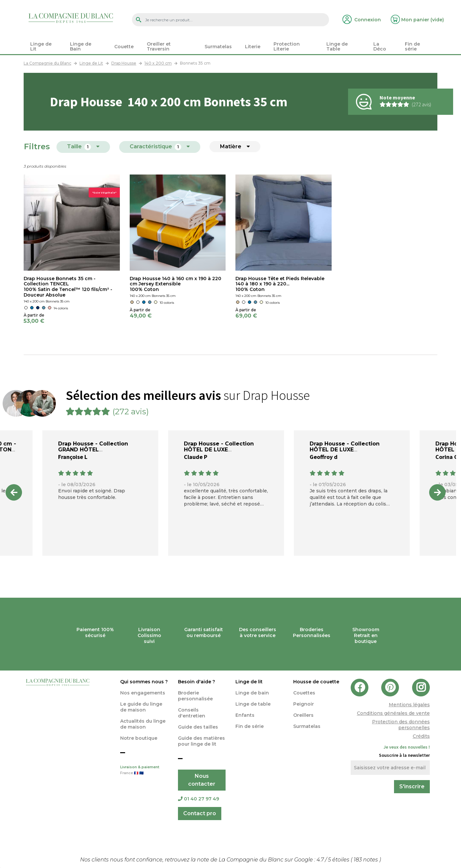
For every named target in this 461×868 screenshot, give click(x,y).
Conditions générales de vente (393, 713)
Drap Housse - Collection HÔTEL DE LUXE (219, 447)
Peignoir (304, 704)
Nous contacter (202, 780)
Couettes (304, 693)
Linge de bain (252, 693)
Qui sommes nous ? (144, 682)
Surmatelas (307, 726)
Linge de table (253, 704)
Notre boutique (139, 738)
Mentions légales (409, 705)
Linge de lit (249, 682)
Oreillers (303, 715)
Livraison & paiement (144, 771)
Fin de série (250, 726)
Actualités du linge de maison (143, 724)
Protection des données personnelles (401, 725)
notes (366, 860)
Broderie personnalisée (195, 696)
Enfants (245, 715)
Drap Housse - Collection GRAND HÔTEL (93, 447)
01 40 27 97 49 (198, 799)
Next (437, 492)
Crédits (421, 736)
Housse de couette (316, 682)
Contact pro (200, 813)
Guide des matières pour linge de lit (201, 741)
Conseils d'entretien (192, 713)
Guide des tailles (198, 727)
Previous (14, 492)
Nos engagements (143, 693)
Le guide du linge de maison (141, 707)
